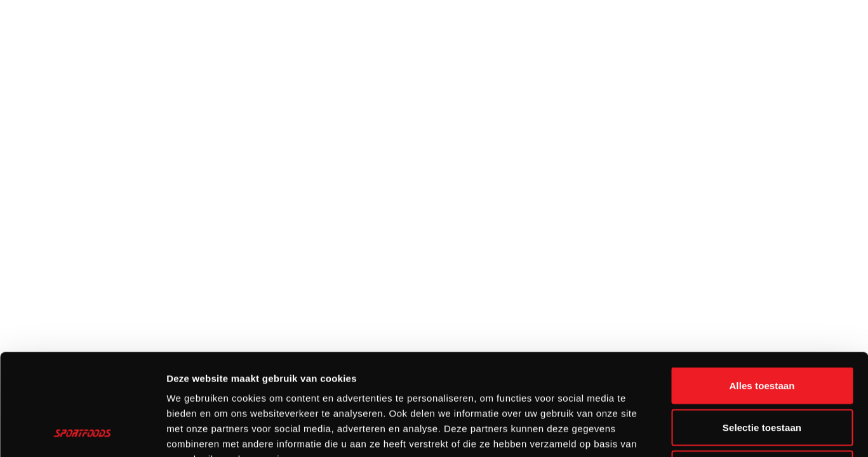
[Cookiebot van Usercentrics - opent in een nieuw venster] (82, 432)
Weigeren (762, 374)
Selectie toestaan (762, 332)
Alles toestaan (762, 290)
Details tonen (686, 432)
